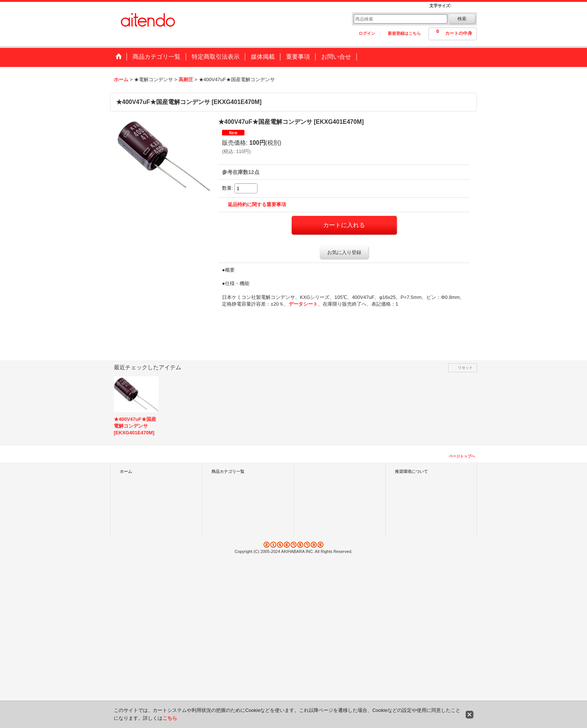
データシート (303, 304)
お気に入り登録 (344, 252)
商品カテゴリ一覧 (228, 471)
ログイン (367, 33)
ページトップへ (462, 456)
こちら (170, 718)
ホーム (126, 471)
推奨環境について (411, 471)
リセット (465, 368)
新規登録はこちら (404, 33)
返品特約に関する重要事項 (257, 204)
